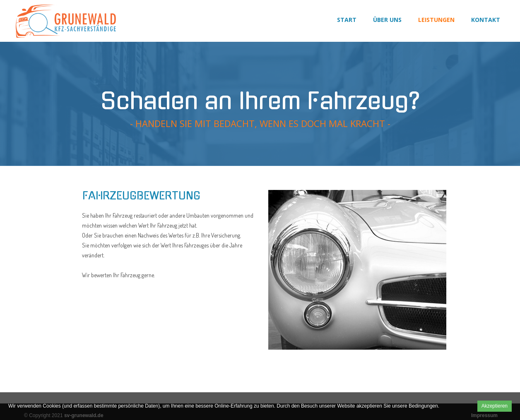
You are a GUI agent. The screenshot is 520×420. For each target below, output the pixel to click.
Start (347, 20)
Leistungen (436, 20)
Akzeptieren (495, 406)
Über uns (387, 20)
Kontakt (486, 20)
